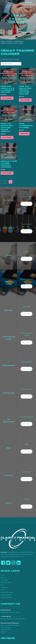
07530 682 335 (27, 7)
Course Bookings (6, 582)
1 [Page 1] (7, 182)
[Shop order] (11, 64)
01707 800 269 (26, 3)
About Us (3, 577)
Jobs (2, 585)
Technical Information (7, 592)
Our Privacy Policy (6, 595)
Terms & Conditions (6, 597)
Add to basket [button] (7, 98)
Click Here (26, 204)
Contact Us (4, 587)
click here (27, 479)
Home (3, 575)
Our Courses (4, 580)
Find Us (3, 590)
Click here (27, 506)
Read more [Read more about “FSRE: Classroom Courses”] (24, 134)
